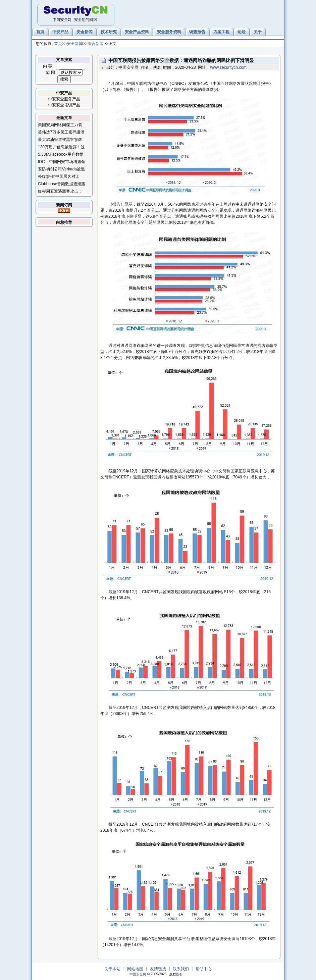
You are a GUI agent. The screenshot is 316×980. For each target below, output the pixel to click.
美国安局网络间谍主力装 (60, 125)
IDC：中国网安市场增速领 (62, 162)
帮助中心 (204, 969)
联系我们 (181, 969)
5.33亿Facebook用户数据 (61, 154)
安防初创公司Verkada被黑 (61, 169)
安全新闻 (75, 44)
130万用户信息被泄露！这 (61, 147)
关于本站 (112, 969)
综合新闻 (96, 44)
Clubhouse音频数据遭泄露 (62, 184)
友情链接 (158, 969)
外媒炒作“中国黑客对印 (59, 176)
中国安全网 (138, 974)
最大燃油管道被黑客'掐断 (60, 140)
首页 (58, 44)
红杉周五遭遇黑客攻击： (60, 191)
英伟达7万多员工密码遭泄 (61, 132)
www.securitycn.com (228, 67)
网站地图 (135, 969)
